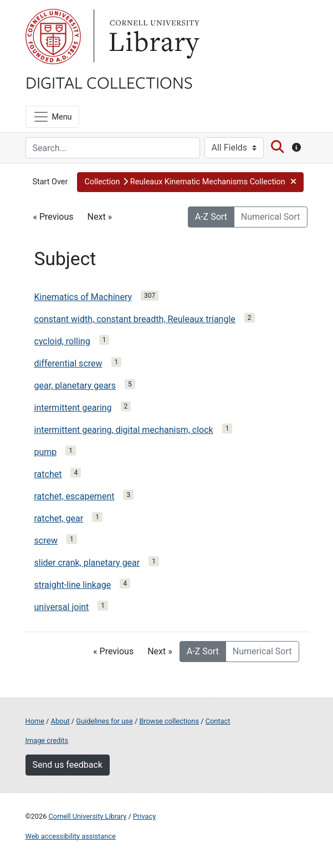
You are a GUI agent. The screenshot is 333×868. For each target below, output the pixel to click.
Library (153, 37)
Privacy (144, 816)
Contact (218, 721)
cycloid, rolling (62, 341)
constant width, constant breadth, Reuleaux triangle (135, 319)
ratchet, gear (59, 518)
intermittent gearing (73, 408)
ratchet (48, 474)
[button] (190, 182)
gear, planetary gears (75, 386)
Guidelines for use (104, 721)
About (60, 721)
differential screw (68, 363)
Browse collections (169, 721)
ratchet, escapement (75, 496)
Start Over (50, 182)
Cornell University (53, 37)
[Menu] (52, 117)
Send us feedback (68, 765)
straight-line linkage (73, 585)
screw (46, 541)
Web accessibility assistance (71, 836)
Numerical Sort (271, 217)
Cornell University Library (88, 816)
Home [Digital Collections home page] (35, 721)
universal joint (62, 607)
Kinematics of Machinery (83, 297)
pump (46, 452)
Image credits (47, 740)
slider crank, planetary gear (87, 563)
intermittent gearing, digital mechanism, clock (124, 430)
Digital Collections (109, 82)
